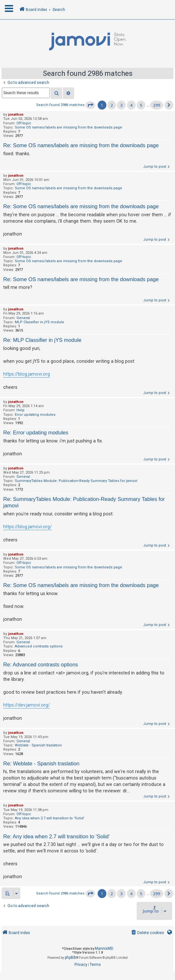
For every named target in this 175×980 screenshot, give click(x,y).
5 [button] (141, 105)
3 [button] (121, 105)
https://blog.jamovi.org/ (28, 527)
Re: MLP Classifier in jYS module (42, 340)
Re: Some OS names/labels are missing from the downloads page (81, 145)
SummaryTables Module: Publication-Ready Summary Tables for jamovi (76, 481)
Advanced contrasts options (39, 646)
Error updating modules (35, 415)
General (23, 318)
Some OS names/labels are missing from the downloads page (68, 127)
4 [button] (131, 105)
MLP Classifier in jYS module (39, 322)
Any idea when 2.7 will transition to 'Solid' (50, 818)
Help (20, 410)
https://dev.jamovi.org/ (27, 705)
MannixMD (104, 949)
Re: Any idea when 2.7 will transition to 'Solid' (56, 836)
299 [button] (157, 105)
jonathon (16, 115)
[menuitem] (147, 933)
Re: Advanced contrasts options (41, 664)
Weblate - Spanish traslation (38, 745)
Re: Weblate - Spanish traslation (41, 763)
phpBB (70, 958)
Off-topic (24, 123)
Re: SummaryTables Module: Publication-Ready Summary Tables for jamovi (84, 502)
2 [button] (112, 105)
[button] (90, 105)
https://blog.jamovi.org (27, 374)
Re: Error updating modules (36, 432)
